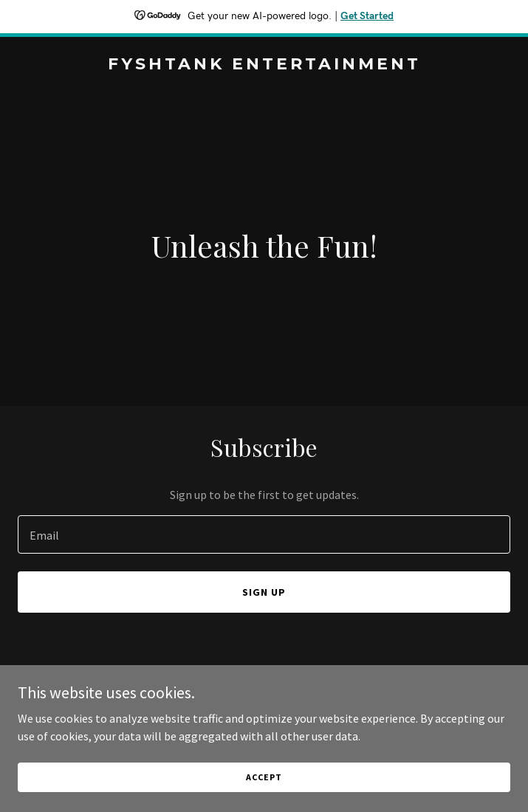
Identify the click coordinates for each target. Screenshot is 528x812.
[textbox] (264, 534)
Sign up (264, 592)
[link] (264, 65)
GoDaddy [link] (292, 712)
